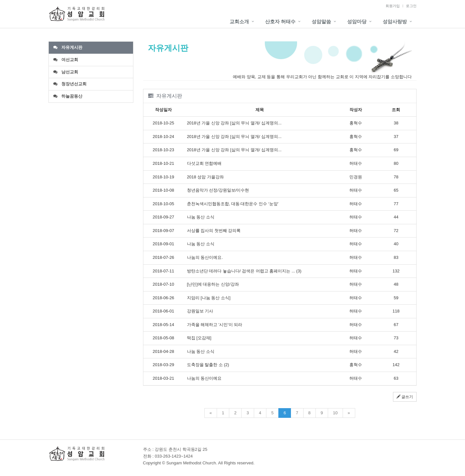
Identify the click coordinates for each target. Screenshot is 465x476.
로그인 (411, 6)
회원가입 (393, 6)
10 (335, 413)
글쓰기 (405, 397)
